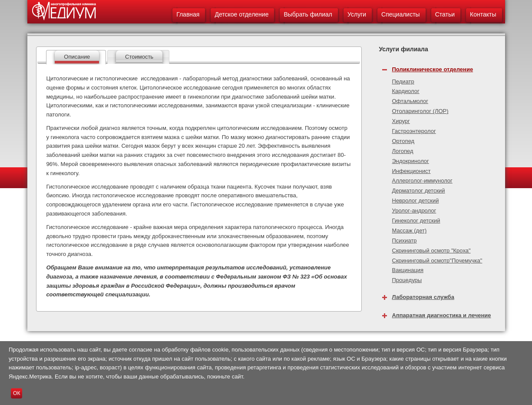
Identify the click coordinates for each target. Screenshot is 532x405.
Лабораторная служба (423, 297)
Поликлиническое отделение (433, 69)
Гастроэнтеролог (414, 131)
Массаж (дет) (410, 231)
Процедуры (407, 280)
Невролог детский (416, 201)
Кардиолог (406, 91)
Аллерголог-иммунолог (422, 181)
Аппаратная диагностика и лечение (442, 315)
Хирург (401, 121)
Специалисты (401, 14)
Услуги (357, 14)
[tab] (76, 57)
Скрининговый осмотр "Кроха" (431, 251)
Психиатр (405, 241)
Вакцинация (408, 270)
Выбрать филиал (308, 14)
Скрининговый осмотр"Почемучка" (437, 261)
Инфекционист (411, 171)
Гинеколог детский (416, 221)
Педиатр (403, 81)
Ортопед (403, 141)
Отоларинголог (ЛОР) (420, 111)
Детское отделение (241, 14)
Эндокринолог (411, 161)
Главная (188, 14)
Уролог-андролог (414, 211)
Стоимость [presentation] (139, 57)
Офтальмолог (410, 101)
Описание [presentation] (77, 57)
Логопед (403, 151)
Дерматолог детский (419, 191)
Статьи (445, 14)
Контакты (483, 14)
